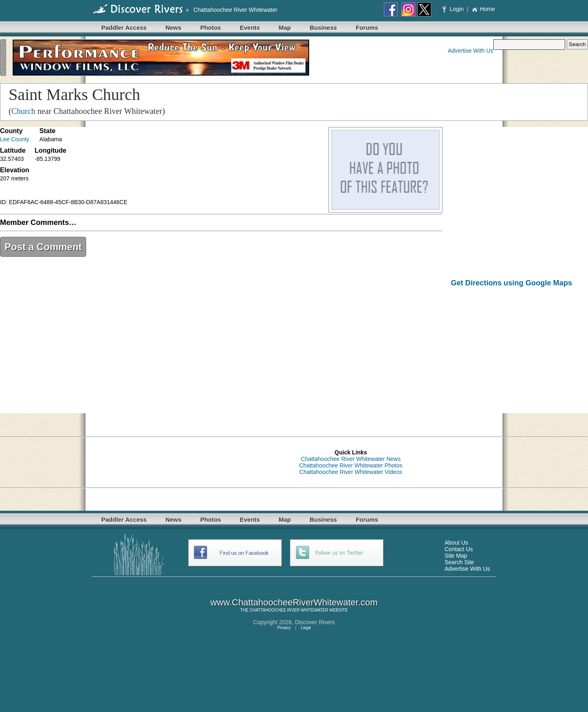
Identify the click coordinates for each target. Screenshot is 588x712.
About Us (457, 543)
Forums (367, 28)
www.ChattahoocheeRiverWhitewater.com (294, 602)
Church (23, 111)
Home (483, 9)
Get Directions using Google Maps (511, 283)
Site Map (456, 556)
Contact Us (459, 549)
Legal (306, 628)
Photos (210, 28)
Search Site (459, 562)
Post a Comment (43, 247)
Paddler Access (124, 28)
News (173, 28)
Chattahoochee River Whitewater (235, 10)
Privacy (284, 628)
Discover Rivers (315, 622)
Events (250, 28)
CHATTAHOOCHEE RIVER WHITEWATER (289, 610)
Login (454, 9)
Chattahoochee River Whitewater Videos (351, 472)
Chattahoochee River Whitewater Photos (351, 465)
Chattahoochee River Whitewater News (351, 459)
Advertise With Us (471, 51)
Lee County (15, 139)
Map (285, 28)
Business (323, 28)
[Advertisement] (519, 356)
